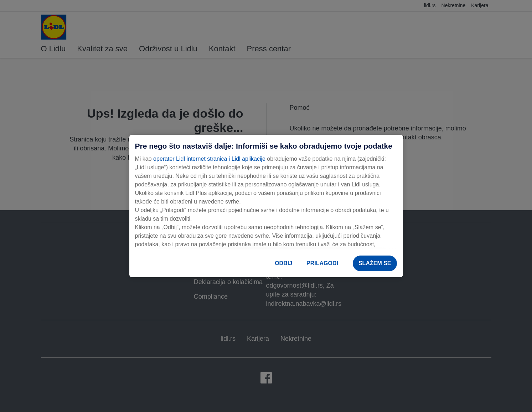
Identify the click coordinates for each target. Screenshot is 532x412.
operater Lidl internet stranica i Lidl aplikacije (209, 159)
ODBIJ (283, 263)
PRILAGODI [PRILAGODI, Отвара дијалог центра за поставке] (322, 263)
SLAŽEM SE (375, 263)
